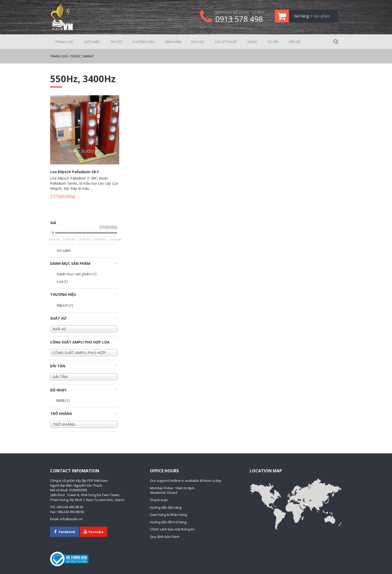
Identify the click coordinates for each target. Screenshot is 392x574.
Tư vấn (273, 42)
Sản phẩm (173, 42)
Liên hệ (295, 42)
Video (252, 42)
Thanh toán (159, 500)
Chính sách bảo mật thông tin (172, 529)
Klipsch (65, 305)
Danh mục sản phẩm (77, 274)
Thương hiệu (144, 42)
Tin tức (116, 42)
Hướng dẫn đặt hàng (166, 507)
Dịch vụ (198, 42)
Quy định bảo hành (165, 537)
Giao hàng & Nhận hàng (168, 515)
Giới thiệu (92, 42)
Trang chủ (64, 42)
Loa (62, 281)
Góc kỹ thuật (226, 42)
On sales (64, 250)
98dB (63, 400)
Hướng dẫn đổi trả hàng (168, 522)
